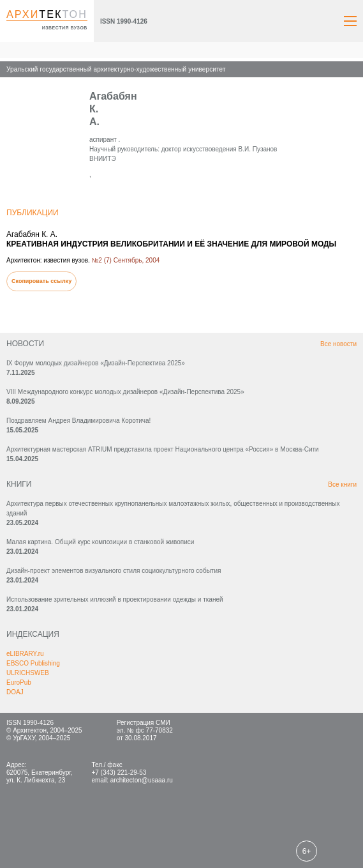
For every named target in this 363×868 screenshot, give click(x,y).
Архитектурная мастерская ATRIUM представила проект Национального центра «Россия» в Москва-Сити (163, 449)
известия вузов (65, 28)
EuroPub (19, 682)
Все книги (342, 484)
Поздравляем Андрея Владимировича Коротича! (78, 421)
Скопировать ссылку (41, 281)
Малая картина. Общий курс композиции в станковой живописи (100, 542)
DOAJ (15, 692)
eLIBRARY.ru (25, 654)
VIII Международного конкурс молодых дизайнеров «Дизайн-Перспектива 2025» (125, 392)
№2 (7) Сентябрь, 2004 (126, 260)
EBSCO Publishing (33, 663)
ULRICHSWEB (28, 673)
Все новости (338, 344)
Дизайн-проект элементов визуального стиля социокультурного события (114, 571)
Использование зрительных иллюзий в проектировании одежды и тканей (115, 599)
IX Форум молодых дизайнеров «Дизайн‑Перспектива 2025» (96, 363)
